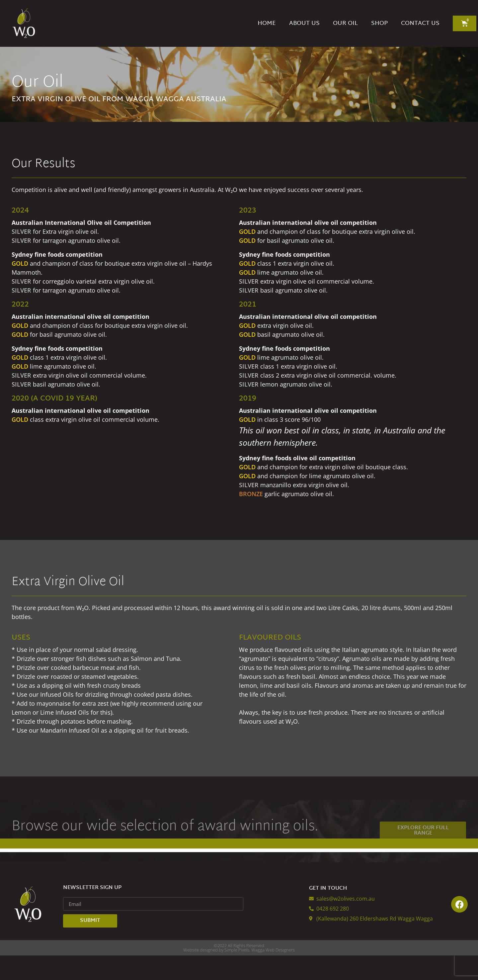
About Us (304, 23)
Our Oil (345, 23)
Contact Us (420, 23)
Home (267, 23)
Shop (379, 23)
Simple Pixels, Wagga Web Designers (260, 974)
